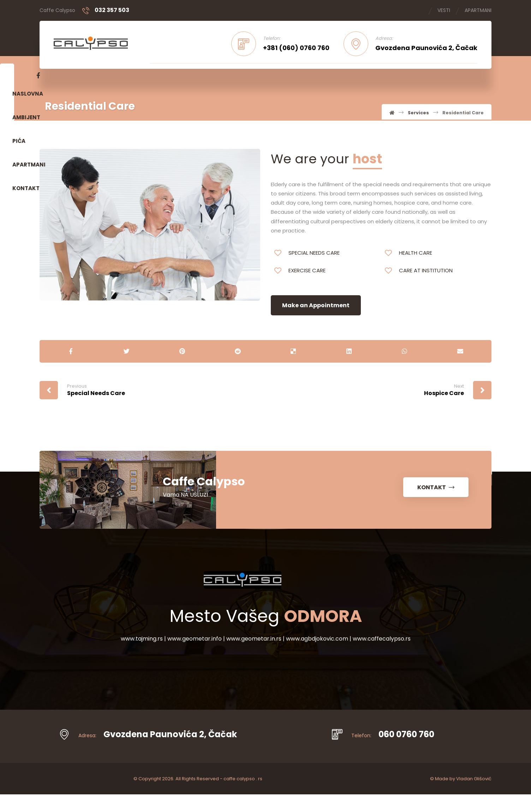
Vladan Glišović (474, 796)
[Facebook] (472, 77)
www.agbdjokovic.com (318, 659)
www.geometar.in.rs (255, 659)
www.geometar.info (195, 659)
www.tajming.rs (142, 659)
